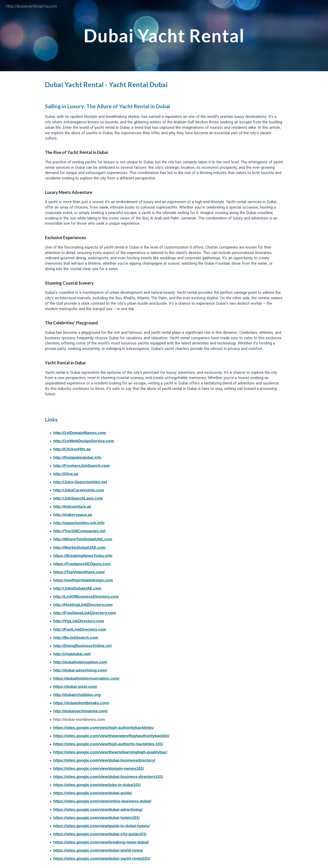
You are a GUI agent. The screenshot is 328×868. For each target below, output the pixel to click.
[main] (164, 35)
